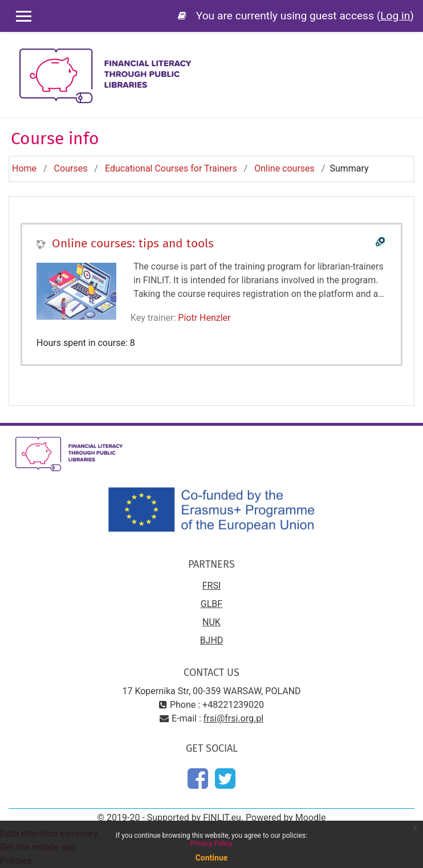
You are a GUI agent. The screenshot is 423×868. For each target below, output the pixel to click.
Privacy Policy (211, 843)
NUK (211, 622)
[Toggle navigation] (406, 57)
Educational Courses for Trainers (171, 168)
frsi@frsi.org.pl (233, 718)
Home (24, 168)
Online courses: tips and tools (133, 243)
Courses (71, 168)
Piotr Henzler (204, 318)
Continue (212, 858)
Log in (395, 16)
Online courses (284, 168)
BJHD (212, 640)
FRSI (212, 586)
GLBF (211, 604)
